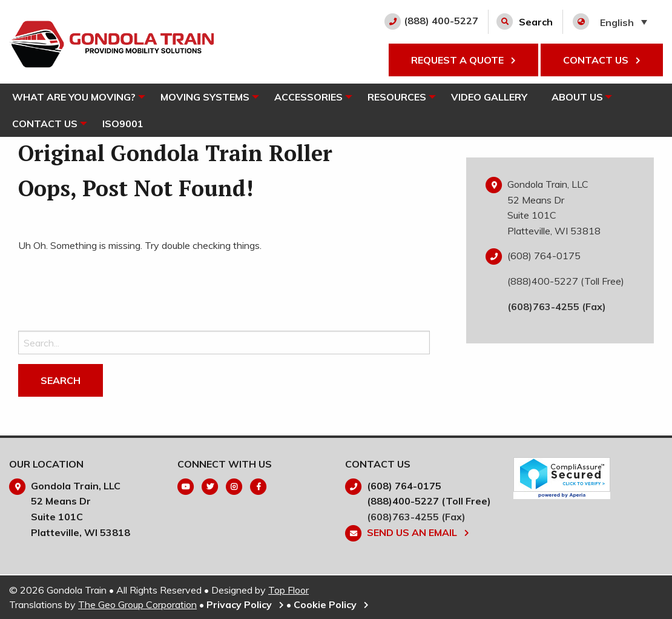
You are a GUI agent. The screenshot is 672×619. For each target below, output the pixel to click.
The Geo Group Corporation (137, 604)
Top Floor (288, 590)
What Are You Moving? (74, 97)
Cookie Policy (331, 604)
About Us (585, 97)
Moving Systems (207, 97)
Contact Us (45, 124)
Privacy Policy (245, 604)
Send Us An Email (418, 532)
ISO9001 (125, 124)
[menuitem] (75, 97)
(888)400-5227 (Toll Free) (566, 281)
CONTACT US (602, 60)
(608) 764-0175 (544, 256)
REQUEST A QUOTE (463, 60)
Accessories (312, 97)
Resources (402, 97)
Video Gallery (496, 97)
